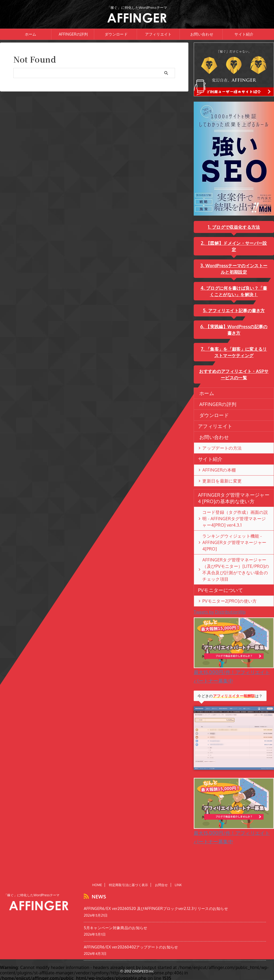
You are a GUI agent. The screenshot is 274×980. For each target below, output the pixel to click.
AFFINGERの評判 (73, 34)
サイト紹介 (244, 34)
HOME (97, 887)
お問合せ (161, 887)
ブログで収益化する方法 (236, 227)
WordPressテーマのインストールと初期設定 (236, 262)
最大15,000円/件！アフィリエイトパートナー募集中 (234, 653)
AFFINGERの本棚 (215, 464)
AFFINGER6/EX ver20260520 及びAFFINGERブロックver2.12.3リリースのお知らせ (156, 909)
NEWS (96, 898)
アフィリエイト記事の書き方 (236, 304)
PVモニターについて (216, 571)
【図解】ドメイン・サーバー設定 (236, 243)
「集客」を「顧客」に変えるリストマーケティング (236, 346)
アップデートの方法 (218, 442)
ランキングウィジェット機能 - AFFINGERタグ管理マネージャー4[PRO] (235, 533)
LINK (178, 887)
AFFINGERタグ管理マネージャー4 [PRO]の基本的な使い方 (233, 492)
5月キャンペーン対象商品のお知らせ (115, 928)
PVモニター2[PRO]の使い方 (224, 582)
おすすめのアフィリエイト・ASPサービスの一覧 (234, 368)
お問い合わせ (202, 34)
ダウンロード (116, 34)
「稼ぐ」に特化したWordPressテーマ (32, 897)
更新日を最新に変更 (218, 474)
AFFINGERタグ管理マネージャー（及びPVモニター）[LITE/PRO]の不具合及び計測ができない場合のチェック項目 (236, 553)
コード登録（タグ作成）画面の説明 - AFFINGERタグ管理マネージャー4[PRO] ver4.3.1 (234, 512)
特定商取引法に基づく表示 (129, 887)
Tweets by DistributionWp (220, 593)
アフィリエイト (158, 34)
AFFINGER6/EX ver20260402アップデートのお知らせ (131, 947)
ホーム (31, 34)
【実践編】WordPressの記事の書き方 (236, 323)
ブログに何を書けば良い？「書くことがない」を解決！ (236, 285)
